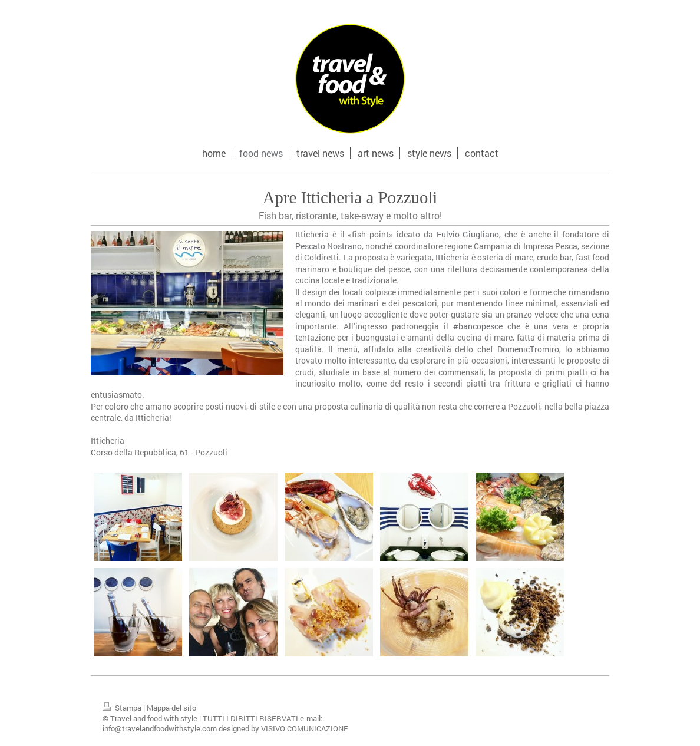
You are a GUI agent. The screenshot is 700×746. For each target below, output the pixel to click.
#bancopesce (478, 326)
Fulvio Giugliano (468, 234)
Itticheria (452, 257)
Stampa (123, 708)
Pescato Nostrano (328, 246)
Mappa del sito (171, 708)
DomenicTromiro (528, 349)
